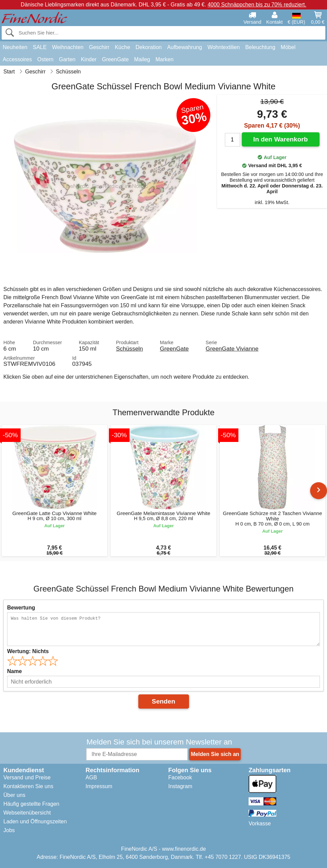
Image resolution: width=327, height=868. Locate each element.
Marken (165, 59)
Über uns (14, 795)
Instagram (180, 786)
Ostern (45, 59)
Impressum (99, 786)
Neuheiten (15, 47)
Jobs (9, 830)
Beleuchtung (260, 47)
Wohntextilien (224, 47)
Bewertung (21, 608)
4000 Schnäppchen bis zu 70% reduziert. (257, 5)
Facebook (180, 777)
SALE (40, 47)
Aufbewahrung (184, 47)
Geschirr (99, 47)
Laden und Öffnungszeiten (35, 821)
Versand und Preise (27, 777)
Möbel (288, 47)
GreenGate (115, 59)
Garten (67, 59)
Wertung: (28, 651)
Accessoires (17, 59)
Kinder (89, 59)
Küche (122, 47)
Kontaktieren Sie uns (28, 786)
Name (15, 671)
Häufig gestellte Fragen (31, 804)
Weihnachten (68, 47)
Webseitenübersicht (27, 813)
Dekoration (149, 47)
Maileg (142, 59)
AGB (91, 777)
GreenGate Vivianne (232, 349)
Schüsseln (130, 349)
